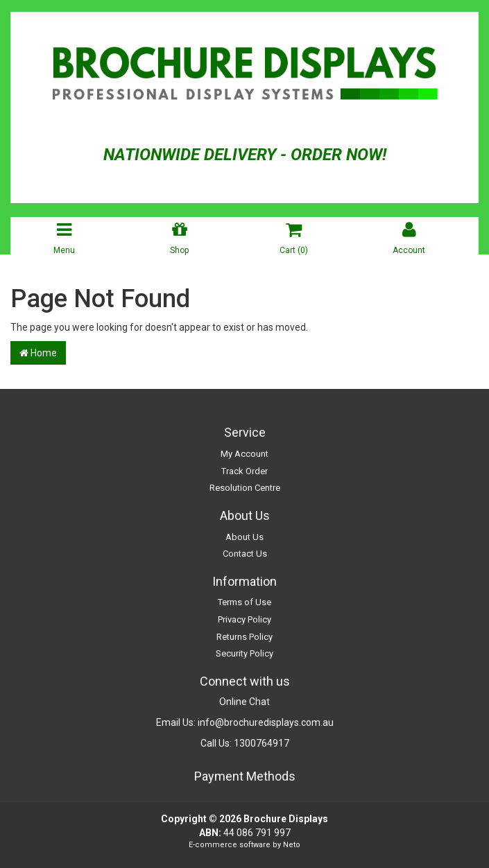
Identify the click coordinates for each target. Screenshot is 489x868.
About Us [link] (244, 537)
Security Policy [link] (244, 653)
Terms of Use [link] (244, 602)
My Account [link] (244, 454)
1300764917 (261, 743)
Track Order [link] (244, 471)
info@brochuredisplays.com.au (266, 722)
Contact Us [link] (245, 554)
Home (38, 353)
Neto (292, 845)
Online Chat (244, 702)
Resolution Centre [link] (245, 488)
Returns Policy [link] (244, 637)
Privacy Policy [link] (244, 619)
